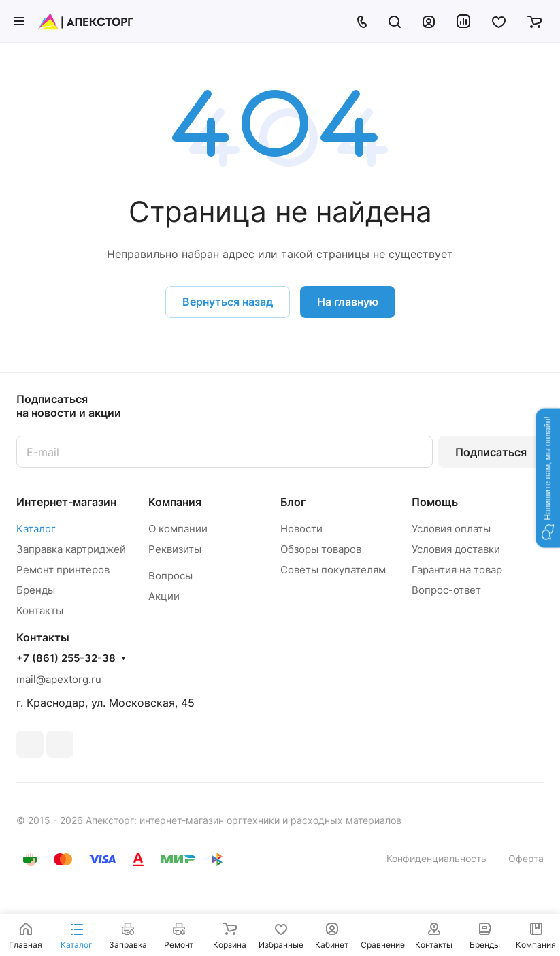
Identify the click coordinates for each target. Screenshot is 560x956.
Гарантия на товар (457, 570)
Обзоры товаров (321, 549)
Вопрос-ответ (446, 590)
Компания (175, 502)
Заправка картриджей (71, 549)
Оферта (526, 858)
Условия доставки (456, 549)
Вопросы (170, 576)
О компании (178, 529)
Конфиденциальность (437, 858)
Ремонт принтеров (63, 570)
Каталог (36, 529)
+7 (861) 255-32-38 (66, 658)
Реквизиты (175, 549)
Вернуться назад (228, 302)
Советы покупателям (333, 570)
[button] (548, 478)
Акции (164, 596)
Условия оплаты (451, 529)
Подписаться (491, 452)
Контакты (40, 610)
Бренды (36, 590)
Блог (293, 502)
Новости (301, 529)
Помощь (435, 502)
